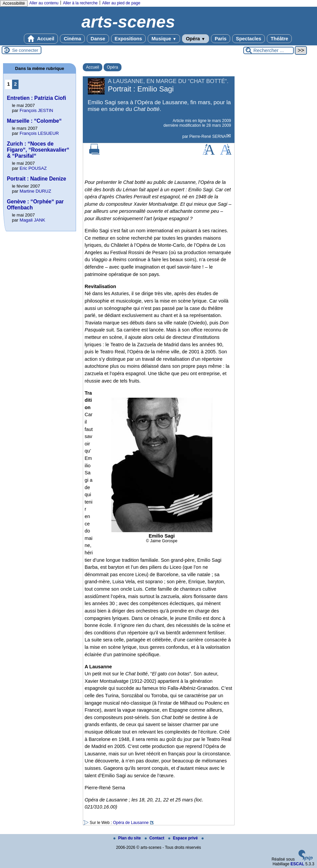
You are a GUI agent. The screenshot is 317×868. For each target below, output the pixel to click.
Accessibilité (14, 3)
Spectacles (249, 39)
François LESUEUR (39, 133)
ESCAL (297, 864)
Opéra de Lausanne (131, 823)
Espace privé (184, 838)
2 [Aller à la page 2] (15, 84)
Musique (164, 39)
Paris (221, 39)
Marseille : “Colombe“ (34, 121)
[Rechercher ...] (269, 50)
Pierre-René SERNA (207, 136)
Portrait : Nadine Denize (36, 179)
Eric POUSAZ (33, 168)
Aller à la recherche (80, 3)
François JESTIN (36, 110)
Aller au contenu (44, 3)
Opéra (195, 39)
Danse (98, 39)
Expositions (129, 39)
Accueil (41, 39)
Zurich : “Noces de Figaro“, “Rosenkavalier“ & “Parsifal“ (38, 150)
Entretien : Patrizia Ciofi (36, 98)
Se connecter (25, 50)
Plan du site (128, 838)
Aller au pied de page (121, 3)
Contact (155, 838)
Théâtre (279, 39)
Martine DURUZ (35, 191)
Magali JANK (32, 220)
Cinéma (72, 39)
